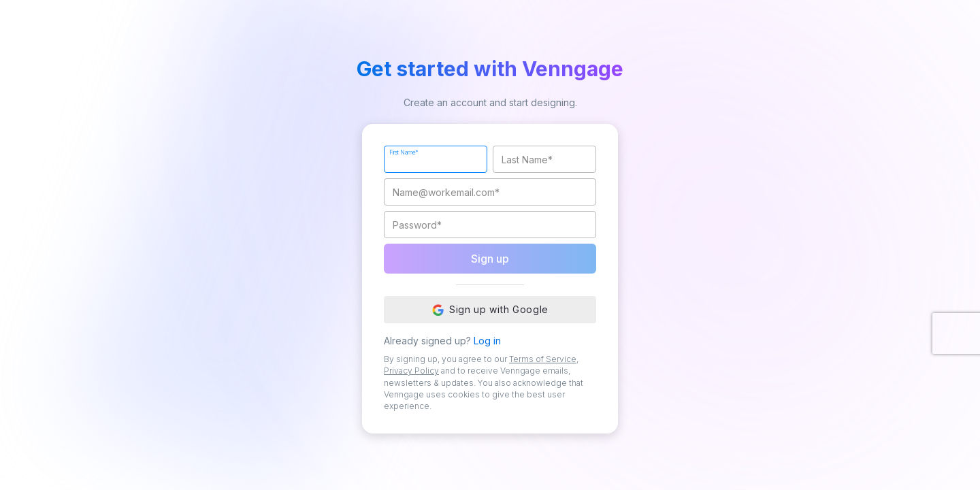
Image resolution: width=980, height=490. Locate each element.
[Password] (490, 225)
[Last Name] (544, 159)
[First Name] (436, 159)
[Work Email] (490, 192)
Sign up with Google (490, 310)
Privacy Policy (411, 371)
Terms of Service (543, 359)
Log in (487, 341)
